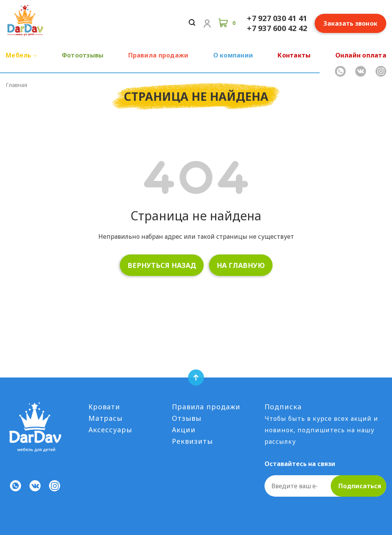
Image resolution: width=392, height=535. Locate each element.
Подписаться (360, 486)
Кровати (104, 407)
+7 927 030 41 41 (277, 18)
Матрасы (105, 418)
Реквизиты (192, 441)
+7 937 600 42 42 (277, 28)
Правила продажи (206, 407)
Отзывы (187, 418)
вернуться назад (162, 265)
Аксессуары (110, 430)
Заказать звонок (350, 23)
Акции (184, 430)
